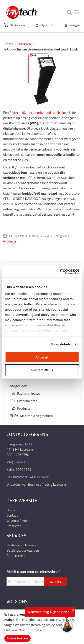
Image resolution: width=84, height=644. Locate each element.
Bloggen (25, 44)
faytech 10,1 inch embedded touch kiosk (39, 113)
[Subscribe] (55, 581)
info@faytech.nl (18, 462)
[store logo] (22, 12)
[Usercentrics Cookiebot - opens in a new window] (60, 272)
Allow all (42, 357)
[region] (38, 621)
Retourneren (16, 556)
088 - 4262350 (18, 455)
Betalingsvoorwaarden (23, 550)
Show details (61, 344)
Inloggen (75, 25)
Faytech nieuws (26, 393)
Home (9, 44)
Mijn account (48, 25)
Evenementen (25, 401)
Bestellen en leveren (21, 545)
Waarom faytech (18, 521)
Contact (12, 515)
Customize (42, 370)
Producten (11, 241)
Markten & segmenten (34, 416)
